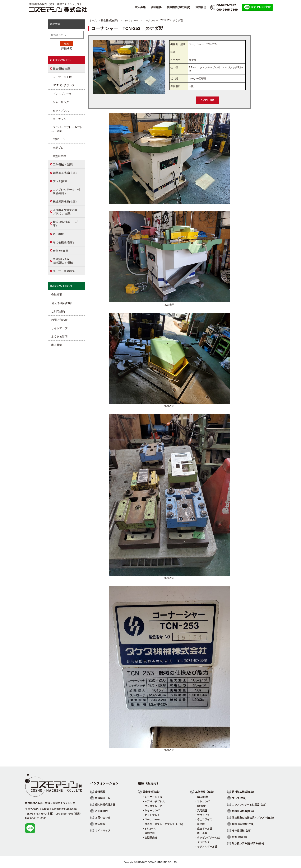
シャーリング (60, 102)
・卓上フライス (203, 819)
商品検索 (55, 24)
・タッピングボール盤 (207, 837)
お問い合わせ (59, 320)
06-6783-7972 (226, 5)
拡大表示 (169, 303)
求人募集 (140, 7)
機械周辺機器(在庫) (243, 811)
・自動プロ (148, 833)
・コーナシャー (151, 819)
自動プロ (57, 148)
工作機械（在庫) (204, 791)
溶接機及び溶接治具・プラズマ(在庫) (253, 817)
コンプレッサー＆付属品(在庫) (249, 804)
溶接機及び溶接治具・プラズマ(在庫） (66, 212)
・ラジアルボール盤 (206, 846)
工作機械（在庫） (64, 164)
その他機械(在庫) (242, 830)
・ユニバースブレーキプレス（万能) (163, 824)
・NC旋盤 (200, 806)
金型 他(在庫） (62, 251)
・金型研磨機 (150, 837)
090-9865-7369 (227, 10)
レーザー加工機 (61, 77)
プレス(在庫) (239, 798)
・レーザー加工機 (152, 797)
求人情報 (100, 824)
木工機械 (58, 234)
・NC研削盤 (201, 797)
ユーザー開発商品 (64, 271)
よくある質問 (59, 337)
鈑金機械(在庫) (151, 791)
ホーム (93, 20)
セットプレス (60, 111)
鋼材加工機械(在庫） (66, 173)
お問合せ (201, 7)
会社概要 (156, 7)
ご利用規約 (58, 312)
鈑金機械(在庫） (110, 20)
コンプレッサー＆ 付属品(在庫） (66, 191)
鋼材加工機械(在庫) (243, 791)
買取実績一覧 (103, 798)
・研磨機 (200, 824)
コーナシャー (131, 20)
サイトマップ (59, 328)
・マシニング (202, 801)
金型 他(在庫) (239, 837)
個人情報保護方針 (62, 303)
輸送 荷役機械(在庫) (243, 824)
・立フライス (202, 815)
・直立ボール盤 (203, 828)
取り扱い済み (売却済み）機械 (66, 261)
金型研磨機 (59, 156)
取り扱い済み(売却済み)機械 (248, 843)
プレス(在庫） (61, 181)
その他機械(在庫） (64, 242)
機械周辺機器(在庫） (66, 202)
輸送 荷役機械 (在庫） (66, 224)
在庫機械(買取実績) (178, 7)
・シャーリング (151, 810)
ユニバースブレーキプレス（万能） (67, 129)
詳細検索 (67, 49)
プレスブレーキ (61, 94)
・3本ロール (149, 828)
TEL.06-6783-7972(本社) (39, 813)
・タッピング (202, 842)
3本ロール (58, 139)
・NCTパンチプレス (153, 801)
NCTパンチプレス (63, 85)
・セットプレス (151, 815)
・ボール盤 (201, 833)
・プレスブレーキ (152, 806)
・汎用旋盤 (201, 810)
